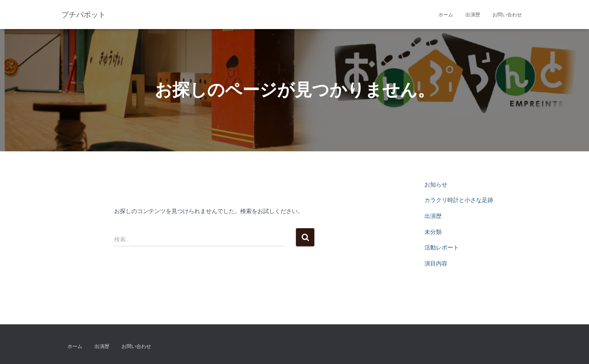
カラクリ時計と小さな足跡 (459, 200)
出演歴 (473, 15)
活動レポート (442, 247)
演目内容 (436, 263)
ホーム (446, 15)
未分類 (433, 232)
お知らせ (436, 184)
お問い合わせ (507, 15)
